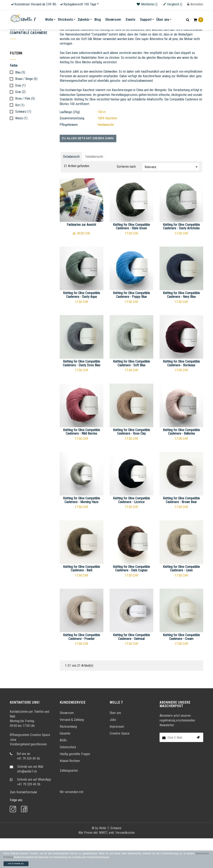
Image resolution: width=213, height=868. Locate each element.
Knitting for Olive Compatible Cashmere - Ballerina (181, 462)
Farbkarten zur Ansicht (81, 254)
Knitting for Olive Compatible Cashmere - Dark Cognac (131, 598)
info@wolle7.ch (27, 801)
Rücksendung (68, 756)
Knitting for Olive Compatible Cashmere (28, 61)
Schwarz (23, 142)
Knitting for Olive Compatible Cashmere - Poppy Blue (131, 325)
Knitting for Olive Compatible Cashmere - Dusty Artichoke (181, 256)
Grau (20, 115)
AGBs (63, 770)
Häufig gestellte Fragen (75, 784)
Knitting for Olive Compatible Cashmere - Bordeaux (181, 393)
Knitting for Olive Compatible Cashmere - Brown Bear (181, 530)
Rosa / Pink (25, 128)
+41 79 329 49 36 (28, 788)
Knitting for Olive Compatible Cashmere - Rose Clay (131, 462)
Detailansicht (71, 186)
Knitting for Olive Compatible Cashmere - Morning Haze (82, 530)
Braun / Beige (26, 109)
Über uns (115, 743)
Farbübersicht (94, 186)
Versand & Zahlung (72, 750)
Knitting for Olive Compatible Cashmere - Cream (181, 667)
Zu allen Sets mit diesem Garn (88, 168)
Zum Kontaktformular (24, 822)
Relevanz (172, 197)
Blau (20, 102)
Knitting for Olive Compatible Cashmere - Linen (181, 598)
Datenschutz (68, 777)
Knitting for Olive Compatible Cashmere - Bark (82, 598)
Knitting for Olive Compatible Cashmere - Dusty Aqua (82, 325)
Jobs (113, 750)
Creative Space (120, 763)
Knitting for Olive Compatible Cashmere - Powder (82, 667)
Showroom (67, 743)
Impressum (117, 756)
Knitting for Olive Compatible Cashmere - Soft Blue (131, 393)
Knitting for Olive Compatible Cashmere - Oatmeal (131, 667)
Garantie (65, 763)
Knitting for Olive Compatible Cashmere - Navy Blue (181, 325)
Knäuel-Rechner (70, 791)
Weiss (21, 148)
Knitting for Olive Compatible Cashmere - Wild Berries (82, 462)
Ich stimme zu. (16, 864)
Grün (20, 122)
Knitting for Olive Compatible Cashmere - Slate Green (131, 256)
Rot (20, 135)
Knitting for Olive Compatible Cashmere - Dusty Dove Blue (82, 393)
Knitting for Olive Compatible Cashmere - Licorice (131, 530)
